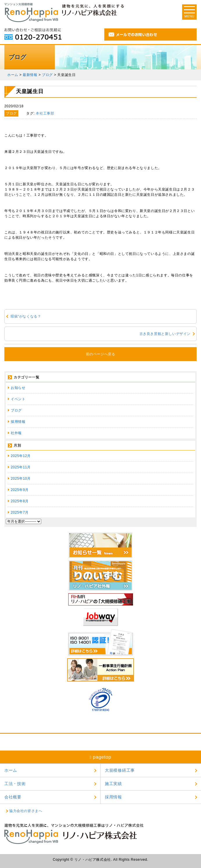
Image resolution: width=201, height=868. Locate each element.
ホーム (11, 770)
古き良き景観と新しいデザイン (165, 334)
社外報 (16, 433)
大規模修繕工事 (120, 770)
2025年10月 (21, 479)
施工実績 (113, 784)
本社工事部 (45, 113)
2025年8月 (20, 501)
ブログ (16, 410)
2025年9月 (20, 490)
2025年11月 (21, 467)
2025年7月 (20, 512)
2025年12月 (21, 456)
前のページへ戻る (101, 354)
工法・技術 (15, 784)
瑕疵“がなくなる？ (26, 316)
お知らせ (18, 388)
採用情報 (18, 422)
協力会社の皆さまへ (26, 811)
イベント (18, 399)
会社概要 (13, 797)
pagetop (101, 757)
